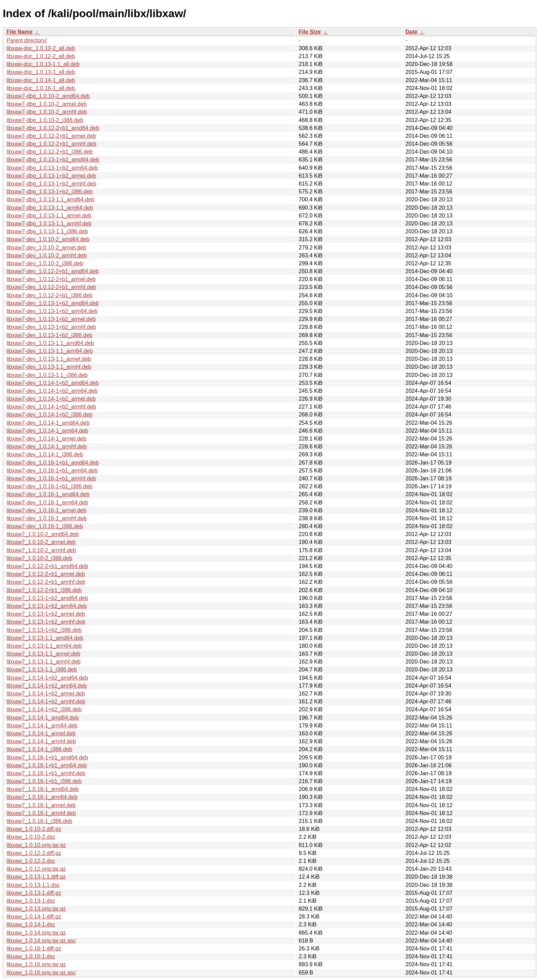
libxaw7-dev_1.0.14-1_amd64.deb (48, 423)
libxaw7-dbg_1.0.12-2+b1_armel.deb (51, 136)
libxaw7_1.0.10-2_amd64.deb (43, 534)
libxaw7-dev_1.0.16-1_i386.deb (45, 526)
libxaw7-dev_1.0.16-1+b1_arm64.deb (52, 471)
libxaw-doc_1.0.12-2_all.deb (41, 56)
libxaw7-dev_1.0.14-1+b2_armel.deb (51, 399)
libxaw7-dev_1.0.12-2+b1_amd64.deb (53, 271)
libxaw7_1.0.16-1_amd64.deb (43, 789)
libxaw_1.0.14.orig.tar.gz (36, 933)
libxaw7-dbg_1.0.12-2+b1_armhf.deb (51, 144)
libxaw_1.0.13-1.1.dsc (33, 885)
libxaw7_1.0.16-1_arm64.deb (42, 797)
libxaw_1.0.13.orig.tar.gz (36, 909)
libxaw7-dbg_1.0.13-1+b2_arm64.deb (52, 168)
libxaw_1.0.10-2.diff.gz (34, 829)
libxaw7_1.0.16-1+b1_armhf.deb (46, 773)
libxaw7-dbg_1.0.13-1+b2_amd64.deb (53, 160)
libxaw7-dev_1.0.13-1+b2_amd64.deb (53, 303)
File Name (20, 32)
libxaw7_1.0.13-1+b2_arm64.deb (47, 606)
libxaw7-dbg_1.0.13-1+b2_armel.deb (51, 176)
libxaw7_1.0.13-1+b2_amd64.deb (47, 598)
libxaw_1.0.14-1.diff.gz (34, 917)
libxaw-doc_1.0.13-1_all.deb (41, 72)
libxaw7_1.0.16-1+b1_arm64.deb (47, 765)
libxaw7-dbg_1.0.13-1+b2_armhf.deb (51, 184)
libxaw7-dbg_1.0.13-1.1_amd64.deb (50, 199)
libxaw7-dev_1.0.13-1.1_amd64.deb (50, 343)
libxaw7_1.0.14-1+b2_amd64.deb (47, 678)
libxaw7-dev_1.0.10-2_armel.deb (46, 248)
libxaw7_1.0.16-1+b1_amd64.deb (47, 758)
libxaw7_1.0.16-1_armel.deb (41, 805)
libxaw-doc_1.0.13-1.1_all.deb (43, 64)
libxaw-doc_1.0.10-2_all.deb (41, 48)
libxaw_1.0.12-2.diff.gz (34, 853)
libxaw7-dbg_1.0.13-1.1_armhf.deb (49, 224)
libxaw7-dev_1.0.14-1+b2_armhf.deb (51, 407)
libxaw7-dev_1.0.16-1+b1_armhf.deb (51, 478)
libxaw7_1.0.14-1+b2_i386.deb (44, 709)
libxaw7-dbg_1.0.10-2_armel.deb (47, 104)
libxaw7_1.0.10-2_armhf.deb (41, 550)
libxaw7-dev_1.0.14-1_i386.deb (45, 454)
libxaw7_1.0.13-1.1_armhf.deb (43, 662)
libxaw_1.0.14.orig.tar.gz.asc (41, 941)
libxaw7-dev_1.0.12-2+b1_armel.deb (51, 279)
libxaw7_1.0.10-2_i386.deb (39, 558)
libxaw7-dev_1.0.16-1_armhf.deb (47, 518)
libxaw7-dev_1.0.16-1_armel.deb (46, 510)
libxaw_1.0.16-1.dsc (31, 956)
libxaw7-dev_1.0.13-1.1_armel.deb (49, 359)
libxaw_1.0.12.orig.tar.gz (36, 869)
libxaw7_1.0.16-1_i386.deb (39, 821)
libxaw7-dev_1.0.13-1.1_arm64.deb (50, 351)
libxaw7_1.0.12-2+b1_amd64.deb (47, 566)
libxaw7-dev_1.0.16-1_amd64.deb (48, 494)
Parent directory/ (27, 40)
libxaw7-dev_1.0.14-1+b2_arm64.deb (52, 391)
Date (411, 32)
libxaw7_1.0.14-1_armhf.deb (41, 741)
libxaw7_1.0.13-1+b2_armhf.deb (46, 622)
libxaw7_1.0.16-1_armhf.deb (41, 813)
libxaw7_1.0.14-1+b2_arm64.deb (47, 686)
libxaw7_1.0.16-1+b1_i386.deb (44, 781)
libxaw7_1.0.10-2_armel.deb (41, 542)
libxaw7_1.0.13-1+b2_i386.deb (44, 630)
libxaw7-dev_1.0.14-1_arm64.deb (47, 431)
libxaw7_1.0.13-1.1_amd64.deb (45, 638)
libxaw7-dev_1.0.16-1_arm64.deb (47, 503)
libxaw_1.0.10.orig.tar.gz (36, 845)
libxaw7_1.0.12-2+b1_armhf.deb (46, 582)
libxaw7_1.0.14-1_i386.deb (39, 749)
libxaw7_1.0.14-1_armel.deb (41, 733)
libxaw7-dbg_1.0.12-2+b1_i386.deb (49, 152)
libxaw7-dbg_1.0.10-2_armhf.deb (47, 112)
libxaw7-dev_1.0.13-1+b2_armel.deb (51, 319)
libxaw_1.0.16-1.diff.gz (34, 949)
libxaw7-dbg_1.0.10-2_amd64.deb (48, 96)
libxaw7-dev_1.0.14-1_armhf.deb (47, 447)
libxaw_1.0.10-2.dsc (31, 837)
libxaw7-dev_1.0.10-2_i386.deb (45, 263)
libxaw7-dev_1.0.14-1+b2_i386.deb (49, 415)
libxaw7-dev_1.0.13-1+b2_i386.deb (49, 335)
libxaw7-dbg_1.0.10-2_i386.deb (45, 120)
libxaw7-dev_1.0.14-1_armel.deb (46, 439)
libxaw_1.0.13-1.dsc (31, 901)
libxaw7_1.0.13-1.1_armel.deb (43, 654)
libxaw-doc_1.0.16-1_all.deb (41, 88)
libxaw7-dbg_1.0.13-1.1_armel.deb (49, 216)
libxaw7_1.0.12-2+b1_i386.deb (44, 590)
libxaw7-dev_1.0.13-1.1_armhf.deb (49, 367)
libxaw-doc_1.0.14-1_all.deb (41, 80)
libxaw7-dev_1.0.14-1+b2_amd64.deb (53, 383)
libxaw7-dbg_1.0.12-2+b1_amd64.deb (53, 128)
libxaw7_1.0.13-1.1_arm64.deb (44, 646)
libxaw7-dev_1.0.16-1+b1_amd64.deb (53, 463)
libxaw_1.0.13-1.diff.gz (34, 893)
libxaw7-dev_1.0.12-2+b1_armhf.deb (51, 287)
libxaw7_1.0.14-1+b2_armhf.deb (46, 701)
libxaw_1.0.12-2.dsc (31, 861)
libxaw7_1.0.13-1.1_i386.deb (42, 670)
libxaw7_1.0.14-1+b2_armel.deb (46, 694)
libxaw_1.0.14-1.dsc (31, 925)
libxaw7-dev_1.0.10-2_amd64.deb (48, 239)
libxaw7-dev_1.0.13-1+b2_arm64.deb (52, 311)
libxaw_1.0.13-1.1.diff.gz (36, 877)
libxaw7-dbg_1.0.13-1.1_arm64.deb (50, 208)
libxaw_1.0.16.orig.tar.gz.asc (41, 973)
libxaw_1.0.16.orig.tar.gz (36, 964)
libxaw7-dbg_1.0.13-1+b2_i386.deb (49, 192)
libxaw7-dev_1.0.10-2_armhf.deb (47, 255)
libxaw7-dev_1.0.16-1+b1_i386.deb (49, 486)
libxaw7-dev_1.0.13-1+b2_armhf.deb (51, 327)
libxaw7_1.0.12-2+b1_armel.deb (46, 574)
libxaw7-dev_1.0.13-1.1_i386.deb (47, 375)
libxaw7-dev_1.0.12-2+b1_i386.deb (49, 295)
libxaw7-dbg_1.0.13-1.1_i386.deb (47, 231)
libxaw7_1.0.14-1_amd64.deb (43, 718)
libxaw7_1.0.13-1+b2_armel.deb (46, 614)
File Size (310, 32)
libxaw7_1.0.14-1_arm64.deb (42, 726)
